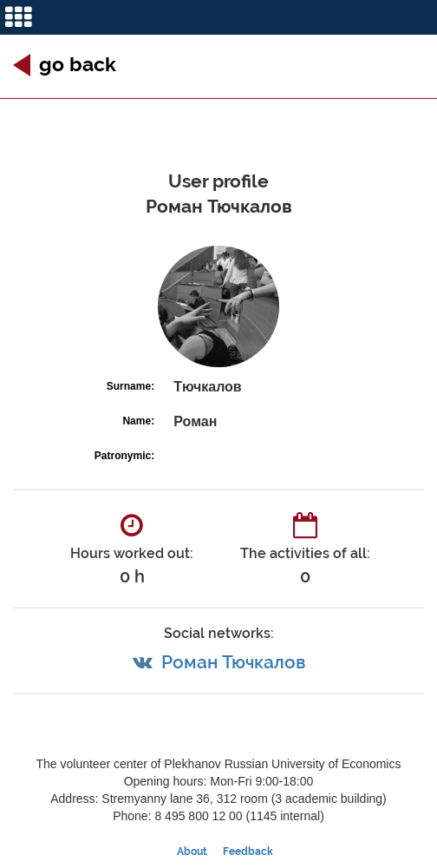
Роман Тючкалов (233, 662)
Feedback (248, 852)
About (192, 852)
